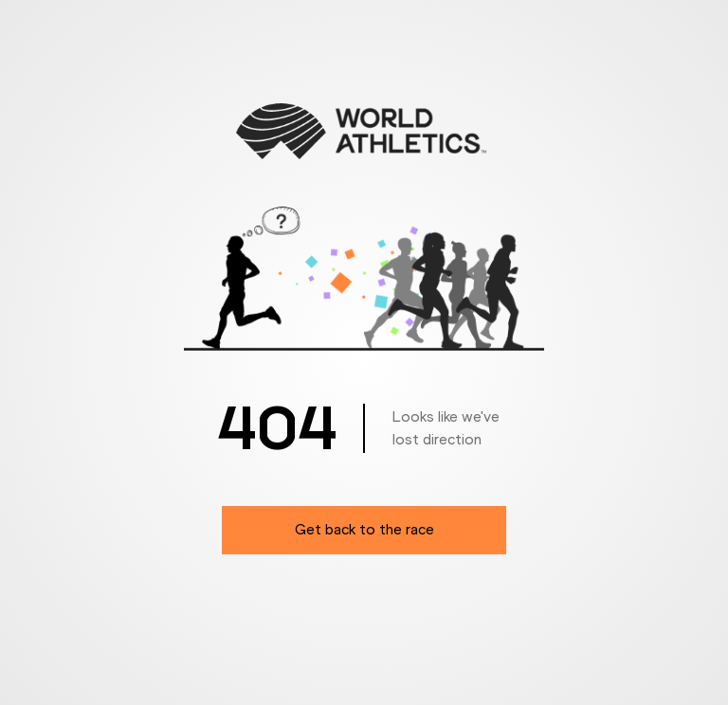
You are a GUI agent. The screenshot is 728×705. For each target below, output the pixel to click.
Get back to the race (364, 529)
